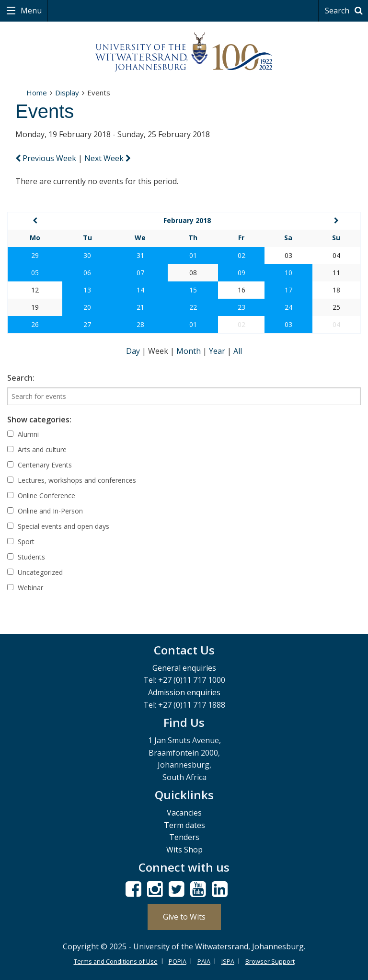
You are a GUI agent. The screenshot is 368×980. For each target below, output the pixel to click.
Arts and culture (37, 449)
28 (140, 324)
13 (87, 290)
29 (35, 255)
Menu (30, 11)
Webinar (25, 588)
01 (193, 255)
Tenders (184, 837)
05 (35, 273)
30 (87, 255)
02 (241, 255)
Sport (21, 542)
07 (140, 273)
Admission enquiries (184, 692)
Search (345, 11)
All (238, 351)
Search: (21, 378)
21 (140, 307)
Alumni (23, 434)
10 (288, 273)
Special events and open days (58, 526)
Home (37, 93)
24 (288, 307)
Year (218, 351)
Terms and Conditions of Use (116, 961)
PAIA (204, 961)
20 (87, 307)
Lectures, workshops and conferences (72, 480)
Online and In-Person (45, 511)
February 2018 (187, 220)
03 (288, 324)
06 (87, 273)
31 (140, 255)
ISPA (228, 961)
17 (288, 290)
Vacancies (184, 813)
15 (193, 290)
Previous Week (47, 158)
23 (241, 307)
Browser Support (270, 961)
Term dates (184, 825)
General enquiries (184, 668)
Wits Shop (184, 850)
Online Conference (41, 496)
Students (26, 557)
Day (134, 351)
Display (67, 93)
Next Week (108, 158)
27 (87, 324)
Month (190, 351)
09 (241, 273)
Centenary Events (40, 465)
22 (193, 307)
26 (35, 324)
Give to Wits (184, 917)
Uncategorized (35, 572)
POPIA (178, 961)
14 (140, 290)
